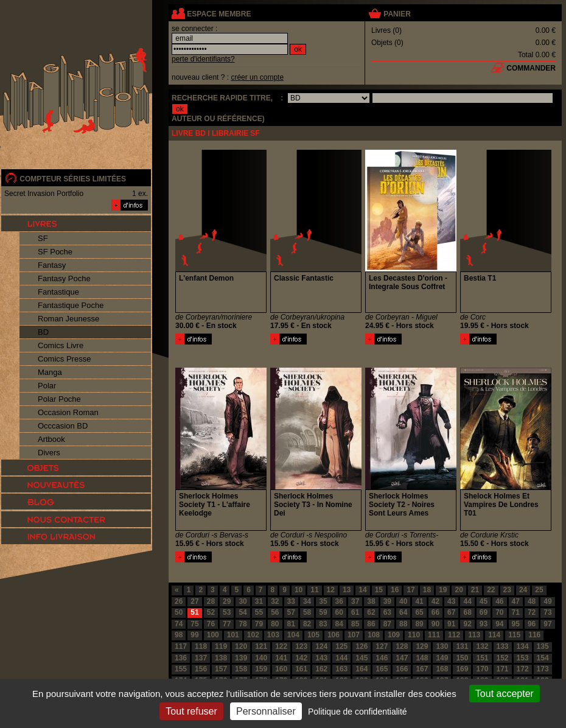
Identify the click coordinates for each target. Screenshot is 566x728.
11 (314, 590)
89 (419, 624)
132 (482, 646)
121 (261, 646)
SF (43, 238)
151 (482, 658)
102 (253, 635)
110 (414, 635)
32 (275, 601)
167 (422, 669)
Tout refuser (191, 711)
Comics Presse (64, 359)
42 (435, 601)
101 (233, 635)
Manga (50, 372)
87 (387, 624)
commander (531, 68)
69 (484, 612)
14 (362, 590)
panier (397, 14)
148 (422, 658)
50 (179, 612)
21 (475, 590)
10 (299, 590)
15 (379, 590)
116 (534, 635)
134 (523, 646)
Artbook (51, 439)
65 (419, 612)
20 (459, 590)
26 (179, 601)
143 (321, 658)
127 (382, 646)
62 (371, 612)
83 (323, 624)
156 (201, 669)
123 (301, 646)
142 (301, 658)
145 (362, 658)
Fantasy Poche (64, 278)
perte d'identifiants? (203, 59)
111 (434, 635)
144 (341, 658)
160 (281, 669)
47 (516, 601)
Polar (47, 386)
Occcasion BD (63, 426)
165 (382, 669)
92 (467, 624)
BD (43, 332)
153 (523, 658)
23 (507, 590)
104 (293, 635)
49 (547, 601)
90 (435, 624)
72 (532, 612)
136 (181, 658)
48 (532, 601)
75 (194, 624)
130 (442, 646)
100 (213, 635)
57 (291, 612)
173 (543, 669)
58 (307, 612)
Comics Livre (61, 345)
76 (211, 624)
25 (539, 590)
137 (201, 658)
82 (307, 624)
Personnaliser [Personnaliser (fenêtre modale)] (266, 711)
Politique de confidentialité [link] (358, 712)
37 (355, 601)
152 (503, 658)
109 (394, 635)
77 (227, 624)
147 (402, 658)
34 (307, 601)
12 (331, 590)
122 (281, 646)
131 (462, 646)
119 (221, 646)
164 (362, 669)
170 (482, 669)
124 (321, 646)
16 (395, 590)
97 (547, 624)
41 (419, 601)
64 (403, 612)
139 (241, 658)
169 (462, 669)
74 (179, 624)
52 (211, 612)
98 (179, 635)
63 (387, 612)
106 (334, 635)
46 (499, 601)
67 (451, 612)
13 (347, 590)
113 (474, 635)
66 (435, 612)
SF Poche (55, 252)
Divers (49, 453)
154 (543, 658)
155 (181, 669)
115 (514, 635)
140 (261, 658)
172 (523, 669)
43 (451, 601)
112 (454, 635)
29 (227, 601)
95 (516, 624)
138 (221, 658)
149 (442, 658)
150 (462, 658)
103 (273, 635)
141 (281, 658)
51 (194, 612)
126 (362, 646)
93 (484, 624)
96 (532, 624)
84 (339, 624)
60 (339, 612)
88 (403, 624)
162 (321, 669)
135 (543, 646)
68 (467, 612)
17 (411, 590)
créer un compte (257, 77)
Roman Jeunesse (68, 319)
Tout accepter (505, 694)
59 (323, 612)
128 (402, 646)
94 (499, 624)
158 (241, 669)
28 (211, 601)
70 (499, 612)
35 (323, 601)
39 (387, 601)
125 (341, 646)
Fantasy (52, 265)
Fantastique (58, 292)
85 (355, 624)
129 (422, 646)
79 (259, 624)
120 (241, 646)
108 (374, 635)
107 (354, 635)
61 (355, 612)
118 (201, 646)
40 (403, 601)
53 (227, 612)
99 (194, 635)
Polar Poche (59, 399)
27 (194, 601)
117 (181, 646)
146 (382, 658)
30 (243, 601)
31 (259, 601)
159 (261, 669)
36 (339, 601)
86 (371, 624)
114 (494, 635)
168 (442, 669)
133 (503, 646)
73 (547, 612)
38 (371, 601)
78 (243, 624)
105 (313, 635)
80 (275, 624)
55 (259, 612)
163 (341, 669)
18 (427, 590)
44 (467, 601)
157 (221, 669)
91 (451, 624)
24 (523, 590)
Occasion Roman (68, 412)
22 (491, 590)
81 (291, 624)
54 (243, 612)
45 (484, 601)
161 (301, 669)
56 (275, 612)
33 (291, 601)
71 (516, 612)
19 (443, 590)
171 (503, 669)
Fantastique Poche (71, 305)
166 (402, 669)
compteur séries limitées (73, 179)
